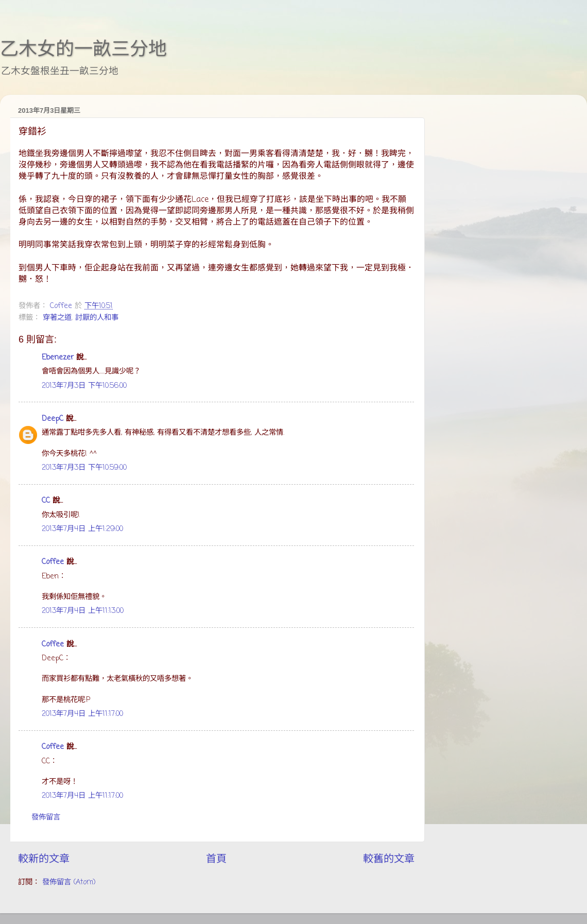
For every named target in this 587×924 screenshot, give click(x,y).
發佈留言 (46, 817)
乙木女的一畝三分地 (83, 49)
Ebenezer (58, 357)
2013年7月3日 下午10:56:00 (84, 386)
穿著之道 (57, 318)
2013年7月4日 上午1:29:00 (82, 529)
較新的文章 (44, 859)
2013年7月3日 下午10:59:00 (84, 468)
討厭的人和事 (97, 318)
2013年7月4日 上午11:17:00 (82, 714)
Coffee (53, 562)
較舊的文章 (389, 859)
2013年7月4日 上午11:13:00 (83, 611)
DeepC (53, 419)
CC (46, 501)
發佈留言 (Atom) (69, 882)
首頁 (216, 859)
